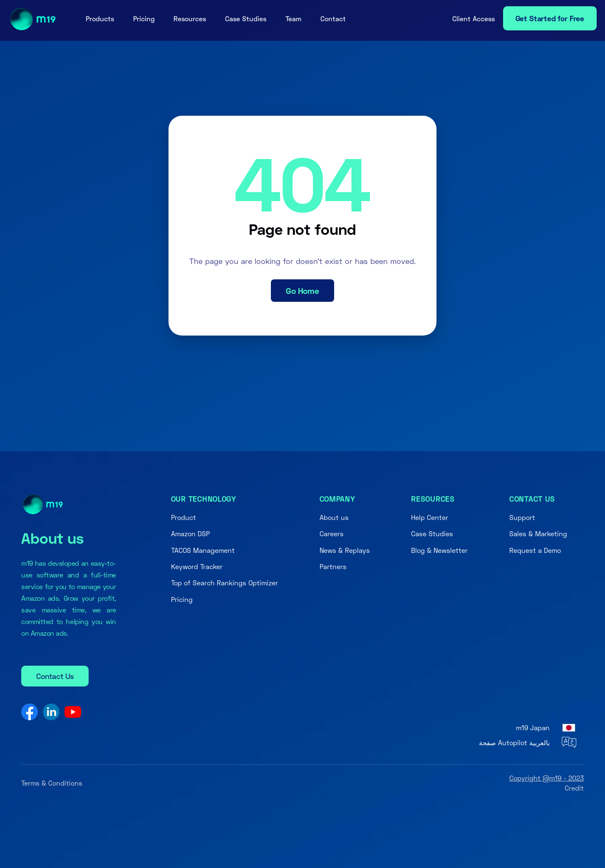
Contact (333, 19)
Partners (333, 566)
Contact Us (55, 676)
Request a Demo (535, 550)
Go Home (302, 291)
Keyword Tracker (197, 566)
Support (522, 517)
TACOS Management (203, 550)
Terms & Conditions (52, 783)
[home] (30, 19)
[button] (100, 19)
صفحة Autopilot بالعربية (514, 742)
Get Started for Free (550, 18)
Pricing (144, 19)
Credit (574, 788)
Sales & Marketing (538, 533)
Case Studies (246, 19)
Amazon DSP (190, 533)
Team (293, 19)
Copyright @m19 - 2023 (547, 778)
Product (183, 517)
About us (334, 517)
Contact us (532, 499)
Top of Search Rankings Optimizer (224, 583)
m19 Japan (533, 727)
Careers (332, 533)
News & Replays (345, 550)
